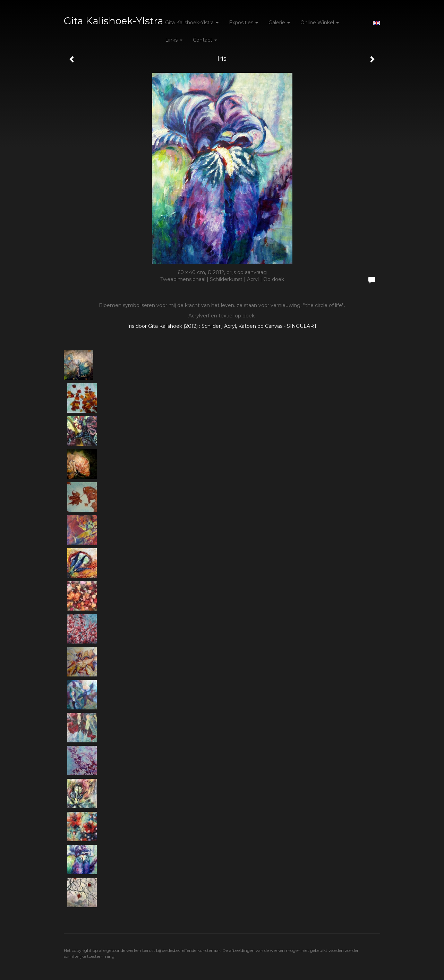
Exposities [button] (244, 23)
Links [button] (174, 40)
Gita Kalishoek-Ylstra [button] (192, 23)
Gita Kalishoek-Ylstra (114, 21)
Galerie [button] (279, 23)
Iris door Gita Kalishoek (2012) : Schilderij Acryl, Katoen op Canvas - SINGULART (222, 326)
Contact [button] (205, 40)
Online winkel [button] (320, 23)
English (377, 23)
